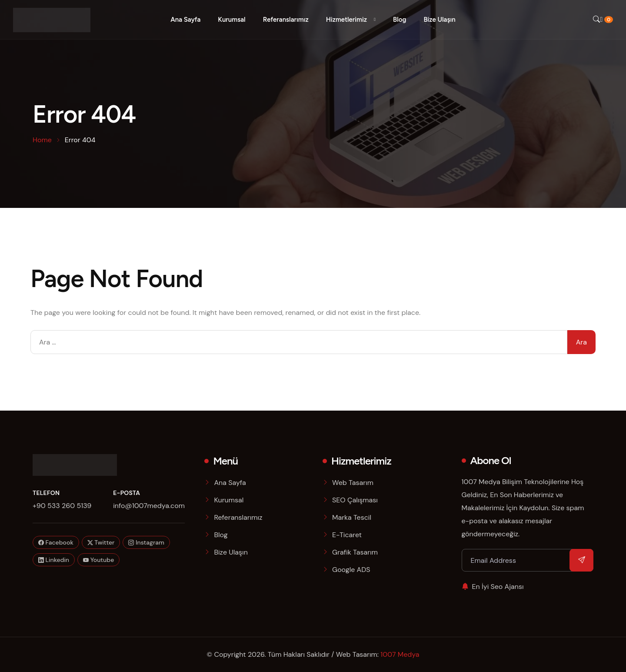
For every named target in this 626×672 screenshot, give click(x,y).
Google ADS (351, 570)
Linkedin (54, 560)
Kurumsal (231, 20)
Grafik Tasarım (355, 552)
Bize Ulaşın (439, 20)
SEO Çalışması (355, 500)
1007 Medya (400, 654)
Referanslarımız (286, 20)
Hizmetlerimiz (346, 20)
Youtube (98, 560)
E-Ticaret (347, 535)
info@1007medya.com (149, 506)
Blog (400, 20)
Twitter (101, 542)
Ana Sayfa (185, 20)
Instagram (146, 542)
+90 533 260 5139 (62, 506)
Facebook (56, 542)
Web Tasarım (353, 483)
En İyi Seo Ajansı (493, 587)
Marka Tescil (352, 517)
